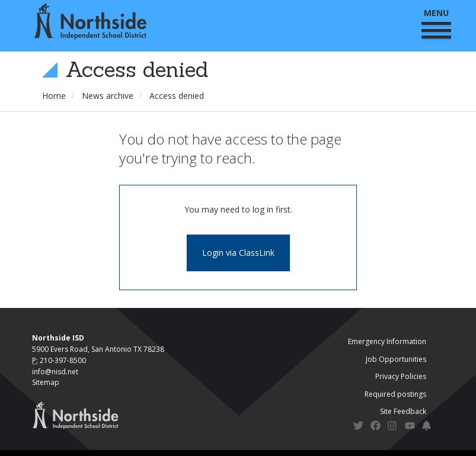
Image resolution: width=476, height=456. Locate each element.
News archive (108, 96)
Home (54, 96)
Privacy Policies (401, 376)
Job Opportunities (396, 359)
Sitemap (46, 382)
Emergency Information (387, 341)
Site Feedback (403, 411)
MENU (436, 23)
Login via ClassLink (238, 253)
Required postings (395, 394)
